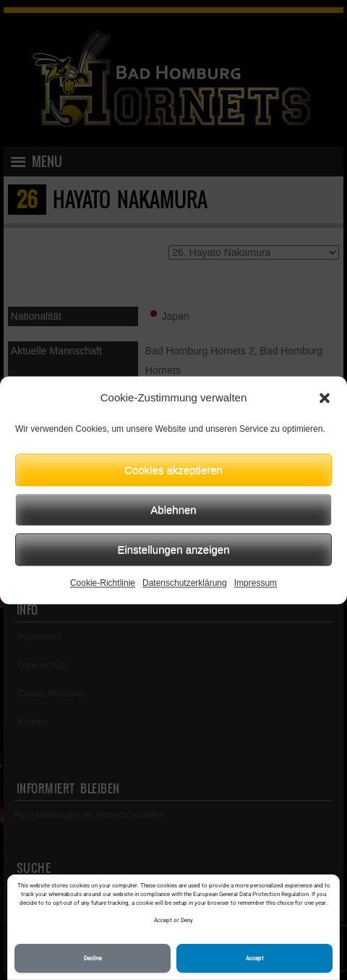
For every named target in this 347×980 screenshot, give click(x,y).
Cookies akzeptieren (173, 470)
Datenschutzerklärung (185, 583)
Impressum (256, 583)
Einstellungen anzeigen (173, 549)
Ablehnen (173, 510)
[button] (325, 398)
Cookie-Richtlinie (103, 583)
